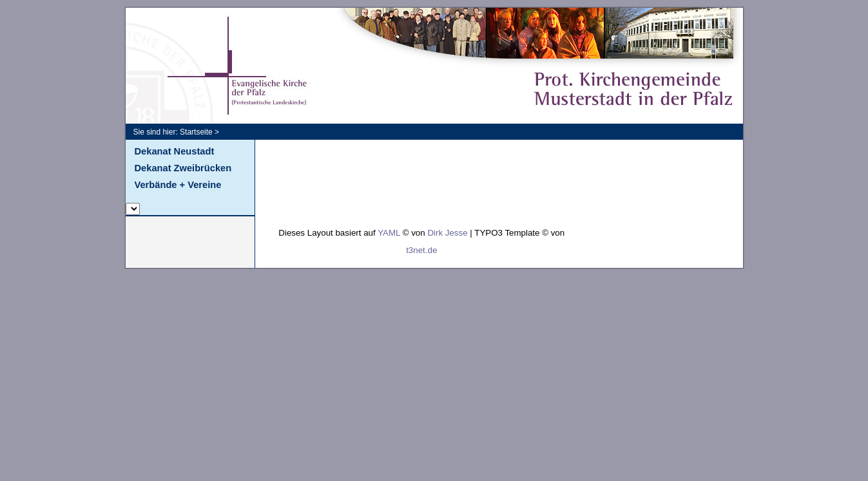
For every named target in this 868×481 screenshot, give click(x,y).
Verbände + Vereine (178, 185)
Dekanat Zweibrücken (183, 168)
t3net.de (421, 250)
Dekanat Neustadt (175, 151)
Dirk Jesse (447, 233)
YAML (389, 233)
